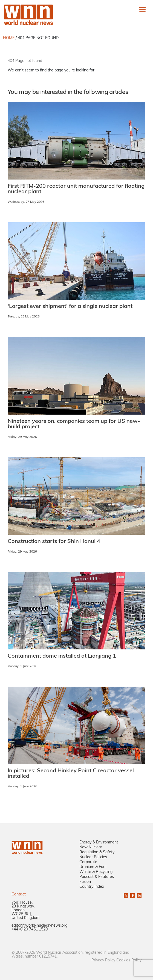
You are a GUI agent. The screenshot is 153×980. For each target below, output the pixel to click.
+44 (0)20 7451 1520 (30, 930)
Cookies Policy (129, 960)
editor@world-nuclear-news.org (39, 926)
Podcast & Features (97, 877)
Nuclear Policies (93, 857)
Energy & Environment (99, 842)
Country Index (92, 887)
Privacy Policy (103, 960)
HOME (9, 38)
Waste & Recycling (96, 872)
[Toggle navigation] (142, 9)
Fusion (85, 882)
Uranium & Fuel (93, 867)
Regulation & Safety (97, 852)
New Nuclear (91, 847)
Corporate (88, 862)
